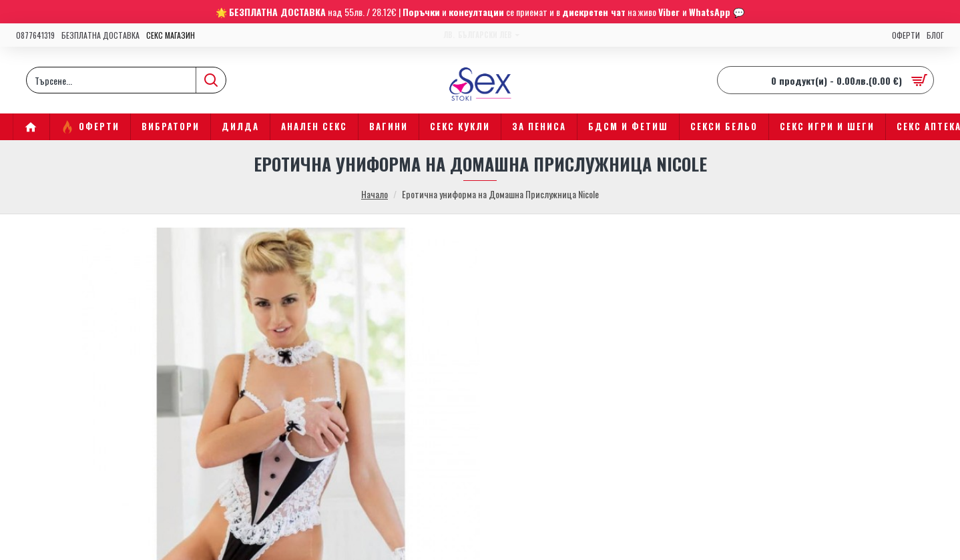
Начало (375, 194)
